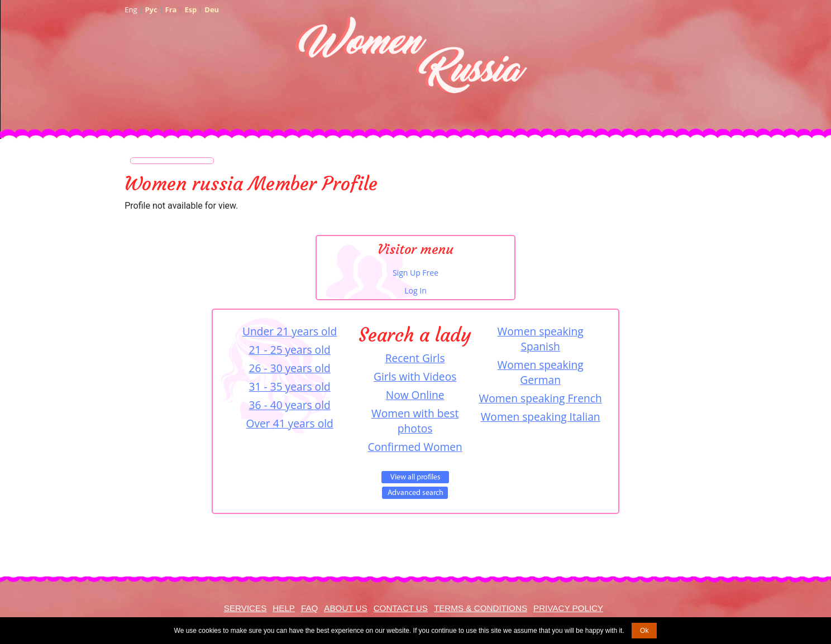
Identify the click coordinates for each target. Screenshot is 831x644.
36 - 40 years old (290, 405)
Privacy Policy (568, 608)
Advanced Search (415, 493)
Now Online (415, 395)
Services (245, 608)
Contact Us (401, 608)
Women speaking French (541, 398)
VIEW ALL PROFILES (415, 477)
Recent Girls (415, 358)
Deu (212, 9)
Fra (171, 9)
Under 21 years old (290, 331)
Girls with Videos (415, 376)
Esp (190, 9)
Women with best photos (415, 421)
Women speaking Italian (541, 417)
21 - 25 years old (290, 350)
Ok (644, 631)
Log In (415, 290)
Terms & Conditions (481, 608)
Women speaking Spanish (541, 339)
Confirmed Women (415, 447)
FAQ (309, 608)
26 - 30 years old (290, 368)
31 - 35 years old (290, 386)
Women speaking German (541, 372)
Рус (151, 9)
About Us (345, 608)
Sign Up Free (415, 273)
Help (284, 608)
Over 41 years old (290, 423)
